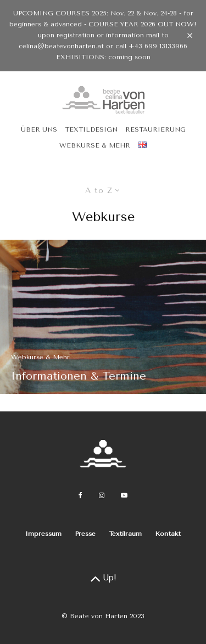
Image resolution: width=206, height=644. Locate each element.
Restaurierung (155, 129)
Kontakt (168, 534)
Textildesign (91, 129)
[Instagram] (102, 495)
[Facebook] (80, 495)
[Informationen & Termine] (103, 317)
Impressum (43, 534)
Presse (85, 534)
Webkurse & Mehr (95, 145)
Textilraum (125, 534)
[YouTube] (124, 495)
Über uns (39, 129)
